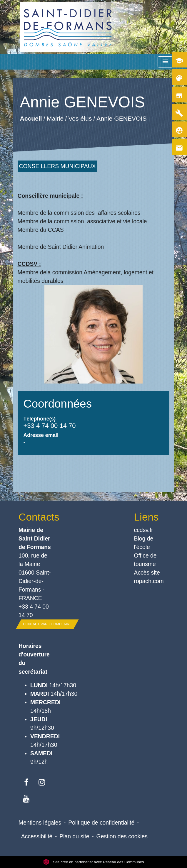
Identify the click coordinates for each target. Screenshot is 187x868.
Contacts (36, 517)
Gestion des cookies (122, 836)
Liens (146, 517)
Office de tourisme (145, 560)
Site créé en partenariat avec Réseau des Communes (94, 862)
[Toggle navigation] (165, 62)
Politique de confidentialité (101, 823)
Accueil (31, 118)
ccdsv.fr (144, 530)
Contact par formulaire (47, 624)
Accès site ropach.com (149, 577)
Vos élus (80, 118)
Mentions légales (40, 823)
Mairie (55, 118)
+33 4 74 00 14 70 (50, 426)
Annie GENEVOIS (121, 118)
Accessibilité (37, 836)
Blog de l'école (144, 543)
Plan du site (74, 836)
